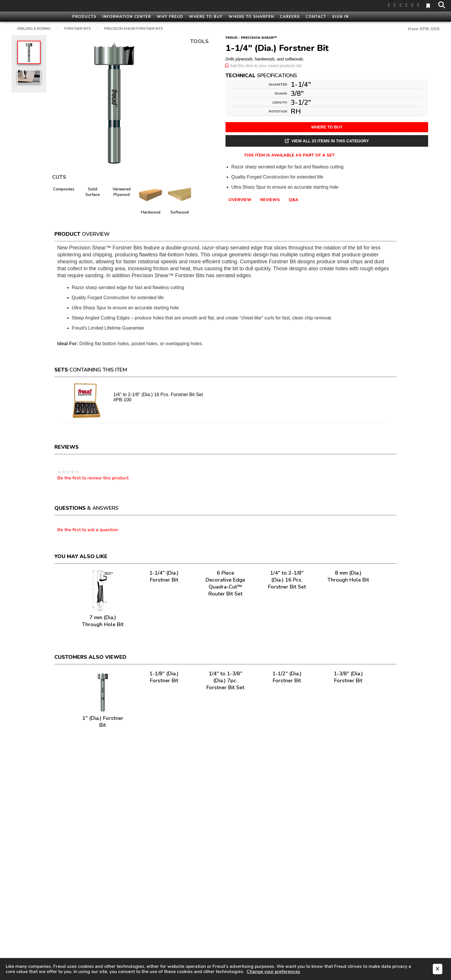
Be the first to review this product (93, 478)
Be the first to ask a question (88, 530)
